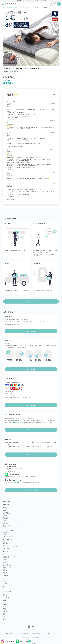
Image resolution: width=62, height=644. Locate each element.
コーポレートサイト (16, 634)
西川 (4, 554)
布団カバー (6, 523)
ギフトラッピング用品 (17, 422)
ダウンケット (6, 519)
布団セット (6, 515)
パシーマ (5, 571)
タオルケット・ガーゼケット (10, 520)
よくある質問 (16, 482)
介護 (4, 618)
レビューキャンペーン (37, 637)
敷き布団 (5, 510)
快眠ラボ (5, 572)
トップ (5, 7)
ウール (5, 582)
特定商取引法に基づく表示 (38, 634)
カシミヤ (5, 580)
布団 (4, 542)
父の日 (5, 610)
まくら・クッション (8, 545)
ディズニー (6, 594)
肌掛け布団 (6, 517)
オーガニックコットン (8, 585)
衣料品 (5, 534)
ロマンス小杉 (6, 558)
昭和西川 (5, 559)
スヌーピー (6, 596)
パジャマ (5, 533)
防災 (4, 613)
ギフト (5, 606)
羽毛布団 (5, 507)
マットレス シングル (28, 7)
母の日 (5, 608)
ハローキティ (6, 597)
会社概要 (6, 634)
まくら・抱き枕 (7, 514)
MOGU (5, 569)
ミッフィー (6, 599)
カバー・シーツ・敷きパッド (10, 547)
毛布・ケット (6, 544)
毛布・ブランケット (8, 522)
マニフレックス (7, 561)
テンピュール (6, 563)
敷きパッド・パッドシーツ (9, 525)
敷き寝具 (11, 7)
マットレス (18, 7)
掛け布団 (5, 509)
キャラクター (7, 591)
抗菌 (4, 616)
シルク (5, 578)
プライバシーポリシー (53, 634)
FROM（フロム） (7, 567)
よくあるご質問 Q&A (31, 490)
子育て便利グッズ (7, 548)
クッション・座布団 (8, 536)
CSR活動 (26, 634)
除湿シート (6, 527)
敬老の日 (5, 611)
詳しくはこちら (31, 331)
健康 (4, 615)
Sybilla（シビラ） (7, 566)
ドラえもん (6, 601)
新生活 (5, 620)
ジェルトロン (6, 564)
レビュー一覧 (25, 637)
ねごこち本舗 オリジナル (9, 556)
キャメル (5, 583)
